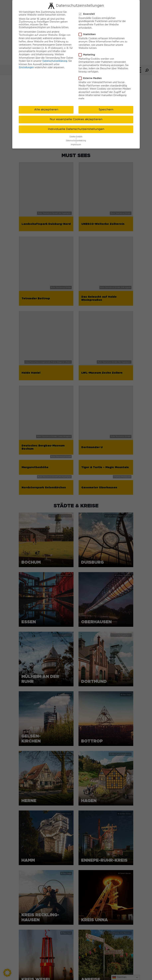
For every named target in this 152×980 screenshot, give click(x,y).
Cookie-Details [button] (76, 137)
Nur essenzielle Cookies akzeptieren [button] (76, 119)
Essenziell (88, 14)
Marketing (88, 55)
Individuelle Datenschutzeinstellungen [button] (76, 129)
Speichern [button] (106, 110)
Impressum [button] (76, 145)
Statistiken (88, 34)
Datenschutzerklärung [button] (76, 141)
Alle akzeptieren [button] (46, 110)
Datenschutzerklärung (55, 61)
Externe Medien (91, 78)
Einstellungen (26, 68)
